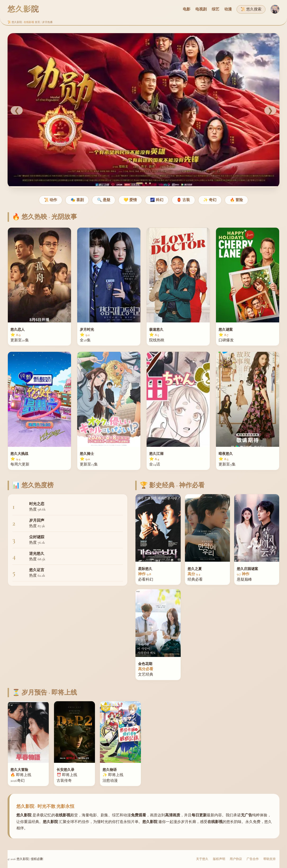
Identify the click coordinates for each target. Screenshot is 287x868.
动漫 (228, 9)
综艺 (215, 9)
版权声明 (219, 859)
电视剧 (201, 9)
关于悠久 (202, 859)
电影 (187, 9)
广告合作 (253, 859)
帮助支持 (269, 859)
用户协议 (236, 859)
